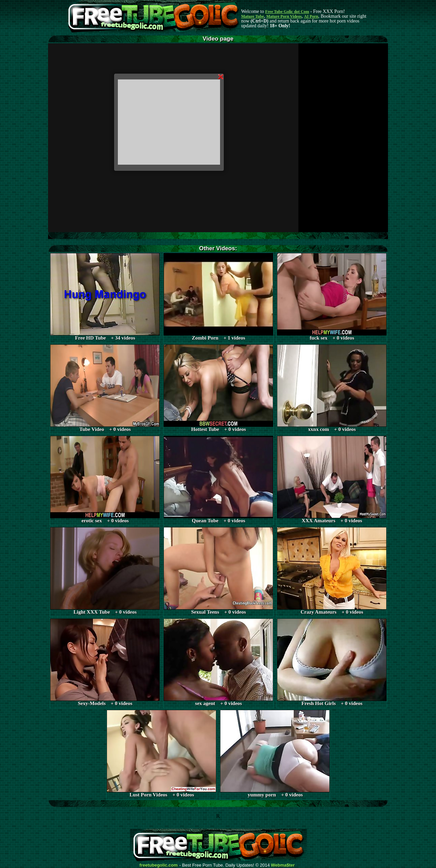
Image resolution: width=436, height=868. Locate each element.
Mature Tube (253, 16)
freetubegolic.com (159, 865)
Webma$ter (283, 865)
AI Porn (311, 16)
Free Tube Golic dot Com (287, 12)
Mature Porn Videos (284, 16)
